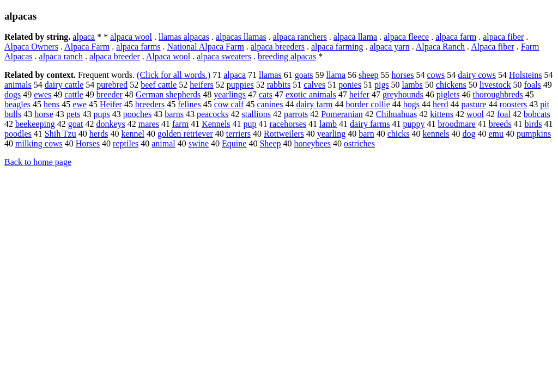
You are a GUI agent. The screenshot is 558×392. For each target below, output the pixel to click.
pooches (137, 114)
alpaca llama (355, 37)
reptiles (126, 143)
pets (74, 114)
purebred (112, 85)
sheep (368, 75)
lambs (413, 85)
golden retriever (185, 134)
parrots (296, 114)
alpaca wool (131, 37)
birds (533, 124)
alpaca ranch (61, 56)
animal (163, 143)
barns (174, 114)
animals (18, 85)
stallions (256, 114)
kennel (133, 134)
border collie (368, 104)
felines (189, 104)
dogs (13, 94)
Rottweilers (284, 134)
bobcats (537, 114)
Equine (234, 143)
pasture (474, 104)
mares (149, 124)
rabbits (279, 85)
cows (436, 75)
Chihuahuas (397, 114)
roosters (514, 104)
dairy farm (314, 104)
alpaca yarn (389, 47)
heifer (359, 94)
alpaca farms (138, 47)
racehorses (288, 124)
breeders (150, 104)
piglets (448, 94)
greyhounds (403, 94)
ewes (43, 94)
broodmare (456, 124)
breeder (110, 94)
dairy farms (370, 124)
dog (469, 134)
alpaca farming (337, 47)
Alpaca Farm (87, 47)
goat (76, 124)
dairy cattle (64, 85)
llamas (270, 75)
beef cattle (159, 85)
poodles (18, 134)
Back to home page (38, 162)
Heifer (111, 104)
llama (336, 75)
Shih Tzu (60, 134)
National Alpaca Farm (206, 47)
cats (266, 94)
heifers (202, 85)
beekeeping (35, 124)
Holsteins (525, 75)
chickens (451, 85)
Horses (88, 143)
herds (99, 134)
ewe (80, 104)
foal (504, 114)
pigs (382, 85)
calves (314, 85)
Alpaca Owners (31, 47)
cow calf (229, 104)
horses (403, 75)
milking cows (39, 143)
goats (304, 75)
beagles (17, 104)
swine (199, 143)
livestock (495, 85)
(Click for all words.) (174, 75)
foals (533, 85)
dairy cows (477, 75)
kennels (436, 134)
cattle (74, 94)
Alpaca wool (168, 56)
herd (440, 104)
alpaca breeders (278, 47)
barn (366, 134)
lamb (328, 124)
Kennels (216, 124)
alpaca (84, 37)
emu (496, 134)
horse (44, 114)
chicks (399, 134)
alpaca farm (456, 37)
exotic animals (311, 94)
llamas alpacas (184, 37)
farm (180, 124)
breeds (500, 124)
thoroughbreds (498, 94)
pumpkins (534, 134)
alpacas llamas (241, 37)
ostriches (359, 143)
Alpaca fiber (493, 47)
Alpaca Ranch (440, 47)
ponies (350, 85)
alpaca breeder (115, 56)
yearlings (230, 94)
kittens (442, 114)
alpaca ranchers (300, 37)
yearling (331, 134)
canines (270, 104)
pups (102, 114)
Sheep (270, 143)
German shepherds (168, 94)
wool (475, 114)
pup (250, 124)
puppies (240, 85)
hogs (411, 104)
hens (51, 104)
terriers (238, 134)
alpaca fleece (406, 37)
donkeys (110, 124)
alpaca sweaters (224, 56)
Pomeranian (342, 114)
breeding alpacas (287, 56)
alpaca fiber (503, 37)
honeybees (313, 143)
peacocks (213, 114)
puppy (414, 124)
